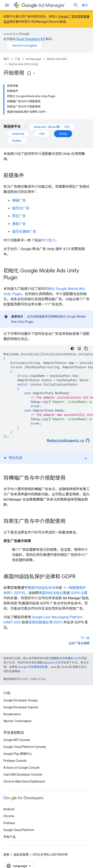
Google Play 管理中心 (18, 754)
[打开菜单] (7, 5)
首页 (6, 59)
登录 (85, 5)
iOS (42, 134)
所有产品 (9, 837)
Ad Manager (43, 5)
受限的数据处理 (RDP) (45, 622)
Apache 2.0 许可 (53, 663)
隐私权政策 (21, 855)
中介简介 (48, 240)
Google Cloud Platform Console (25, 747)
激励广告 (19, 224)
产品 (17, 59)
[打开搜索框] (76, 5)
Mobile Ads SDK (57, 59)
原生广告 (19, 216)
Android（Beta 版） (52, 127)
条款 (6, 855)
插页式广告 (21, 208)
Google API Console (17, 740)
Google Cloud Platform (19, 830)
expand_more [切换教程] (86, 458)
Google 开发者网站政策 (33, 667)
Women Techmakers (18, 721)
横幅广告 (19, 200)
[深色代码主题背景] (72, 349)
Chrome (9, 816)
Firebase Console (15, 761)
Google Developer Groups (21, 700)
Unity (63, 134)
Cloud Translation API (31, 39)
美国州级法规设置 (53, 593)
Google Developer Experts (21, 707)
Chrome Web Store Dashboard (24, 781)
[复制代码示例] (86, 349)
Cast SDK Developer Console (23, 775)
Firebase (9, 823)
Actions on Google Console (22, 768)
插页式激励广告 (24, 232)
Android (18, 134)
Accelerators (12, 714)
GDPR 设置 (79, 593)
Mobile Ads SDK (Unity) (24, 64)
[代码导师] (79, 349)
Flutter (17, 141)
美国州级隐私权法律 (43, 588)
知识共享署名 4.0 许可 (70, 658)
